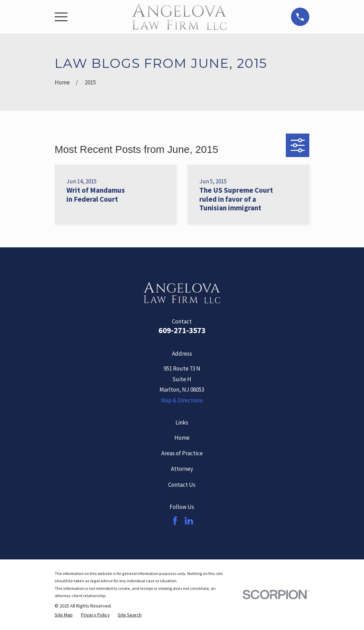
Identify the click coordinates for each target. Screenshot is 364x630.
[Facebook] (175, 521)
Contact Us (182, 485)
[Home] (179, 17)
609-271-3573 (182, 330)
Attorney (182, 469)
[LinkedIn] (189, 521)
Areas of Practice (182, 453)
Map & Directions (182, 400)
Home (182, 438)
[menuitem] (64, 615)
